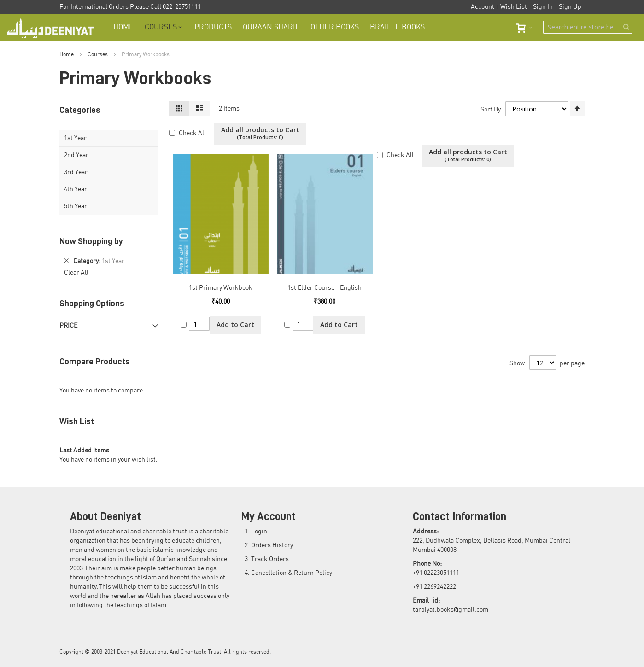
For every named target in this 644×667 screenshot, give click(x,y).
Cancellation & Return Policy (292, 573)
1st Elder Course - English (325, 288)
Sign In (543, 7)
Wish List (514, 7)
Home (67, 55)
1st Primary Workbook (221, 288)
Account (483, 7)
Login (259, 532)
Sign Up (570, 7)
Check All (193, 133)
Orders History (272, 545)
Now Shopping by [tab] (91, 241)
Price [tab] (68, 326)
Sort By (491, 110)
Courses (98, 55)
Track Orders (270, 559)
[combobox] (588, 27)
